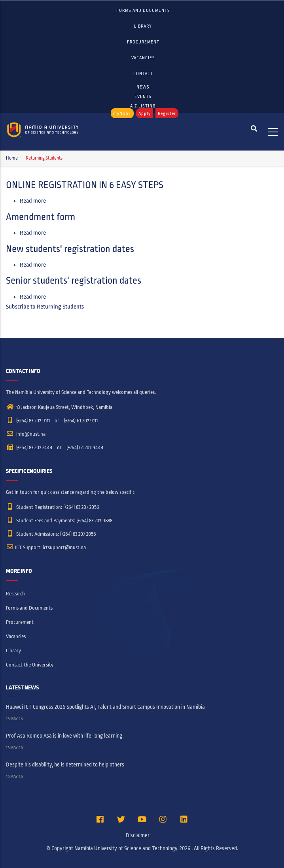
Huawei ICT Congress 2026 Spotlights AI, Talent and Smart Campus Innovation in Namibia (105, 707)
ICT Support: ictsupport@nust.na (46, 548)
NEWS (143, 87)
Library (143, 26)
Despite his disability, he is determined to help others (65, 765)
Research (15, 594)
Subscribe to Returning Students (45, 307)
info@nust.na (26, 434)
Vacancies (143, 58)
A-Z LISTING (143, 106)
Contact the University (30, 665)
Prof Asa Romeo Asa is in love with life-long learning (64, 736)
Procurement (143, 42)
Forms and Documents (143, 10)
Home (12, 158)
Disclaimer (138, 835)
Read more (33, 201)
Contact (143, 73)
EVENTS (143, 96)
